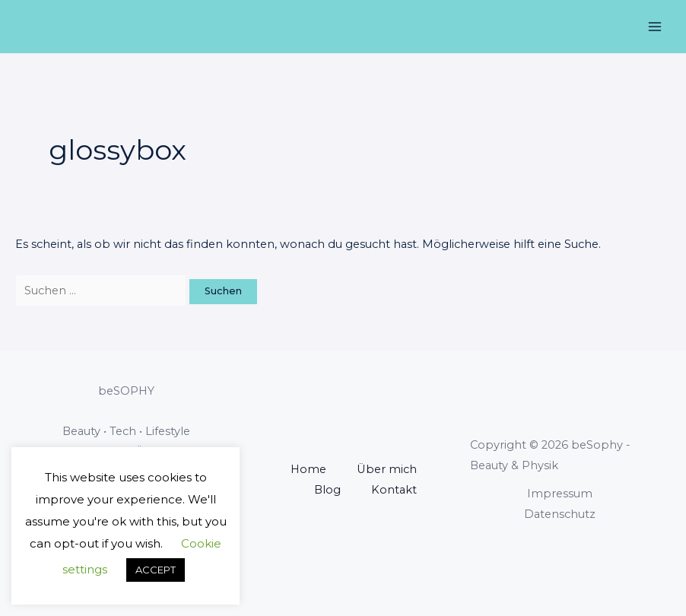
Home (308, 469)
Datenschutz (560, 514)
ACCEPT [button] (156, 570)
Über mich (387, 469)
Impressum (560, 494)
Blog (327, 490)
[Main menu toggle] (655, 27)
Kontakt (394, 490)
